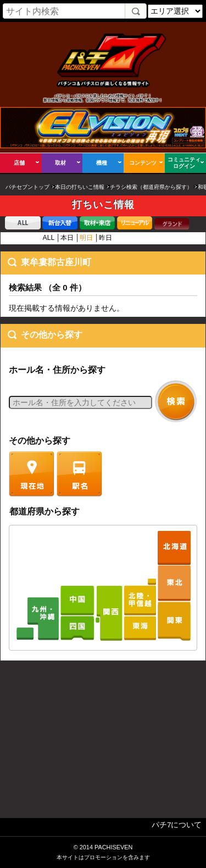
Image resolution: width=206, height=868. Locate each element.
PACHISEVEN (113, 847)
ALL (49, 238)
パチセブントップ (27, 187)
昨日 (105, 238)
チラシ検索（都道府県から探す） (151, 187)
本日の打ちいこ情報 (80, 187)
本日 (67, 238)
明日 (86, 238)
